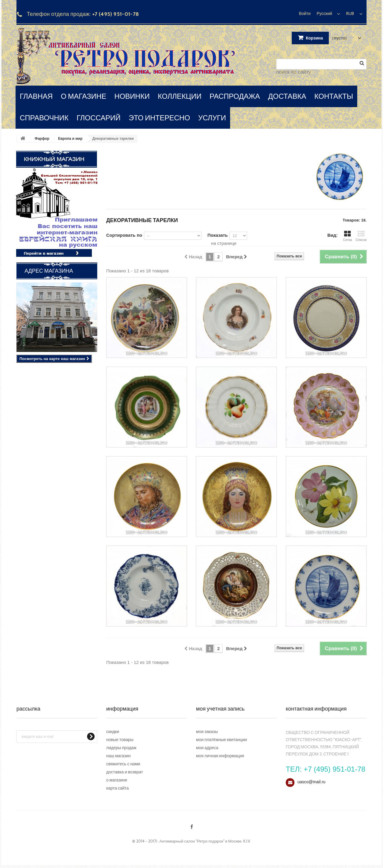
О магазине (117, 780)
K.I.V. (247, 841)
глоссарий (99, 118)
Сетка (347, 236)
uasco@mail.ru (311, 782)
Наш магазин (118, 756)
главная (36, 96)
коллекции (180, 96)
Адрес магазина (49, 271)
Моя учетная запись (220, 709)
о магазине (83, 96)
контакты (334, 96)
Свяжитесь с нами (123, 764)
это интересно (159, 118)
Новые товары (120, 740)
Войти (305, 13)
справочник (44, 118)
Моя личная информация (220, 756)
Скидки (113, 732)
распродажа (235, 96)
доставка (287, 96)
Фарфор (42, 139)
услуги (212, 118)
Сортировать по (124, 235)
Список (361, 236)
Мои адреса (207, 748)
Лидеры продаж (121, 748)
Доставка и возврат (125, 772)
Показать (218, 235)
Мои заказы (207, 732)
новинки (132, 96)
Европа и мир (70, 139)
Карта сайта (117, 788)
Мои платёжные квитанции (221, 740)
